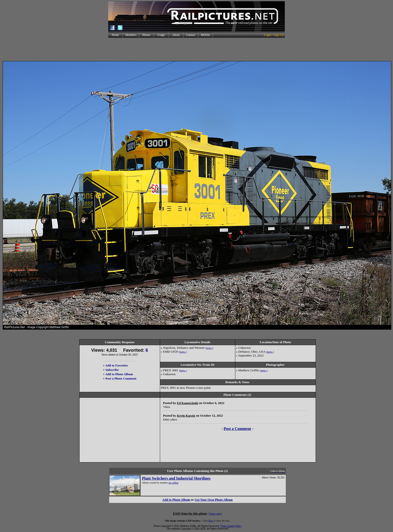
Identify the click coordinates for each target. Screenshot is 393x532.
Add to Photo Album (119, 374)
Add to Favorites (117, 365)
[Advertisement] (196, 49)
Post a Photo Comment (121, 378)
